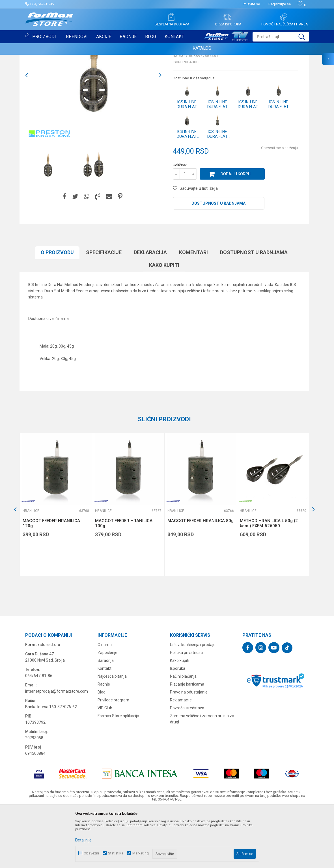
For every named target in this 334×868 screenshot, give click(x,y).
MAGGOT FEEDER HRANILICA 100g (124, 581)
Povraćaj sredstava (187, 766)
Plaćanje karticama (187, 742)
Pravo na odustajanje (189, 750)
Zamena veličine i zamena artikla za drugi (202, 777)
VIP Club (105, 766)
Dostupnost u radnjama (218, 261)
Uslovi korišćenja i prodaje (193, 703)
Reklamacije (181, 758)
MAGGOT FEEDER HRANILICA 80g (201, 579)
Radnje (104, 742)
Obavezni (91, 853)
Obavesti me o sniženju (279, 206)
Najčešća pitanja (112, 734)
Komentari (193, 310)
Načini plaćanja (183, 734)
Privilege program (113, 758)
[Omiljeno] (302, 5)
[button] (281, 37)
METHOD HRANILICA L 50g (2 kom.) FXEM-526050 (269, 581)
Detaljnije (83, 840)
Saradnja (106, 718)
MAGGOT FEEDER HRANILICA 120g (51, 581)
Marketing (141, 853)
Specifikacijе (104, 310)
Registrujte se (280, 4)
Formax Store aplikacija (118, 774)
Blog (102, 750)
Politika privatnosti (186, 710)
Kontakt (104, 726)
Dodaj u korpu (236, 232)
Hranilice (36, 62)
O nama (105, 703)
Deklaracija (150, 310)
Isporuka (178, 726)
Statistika (116, 853)
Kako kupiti (164, 323)
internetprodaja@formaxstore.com (57, 749)
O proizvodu (57, 310)
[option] (48, 224)
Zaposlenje (107, 710)
